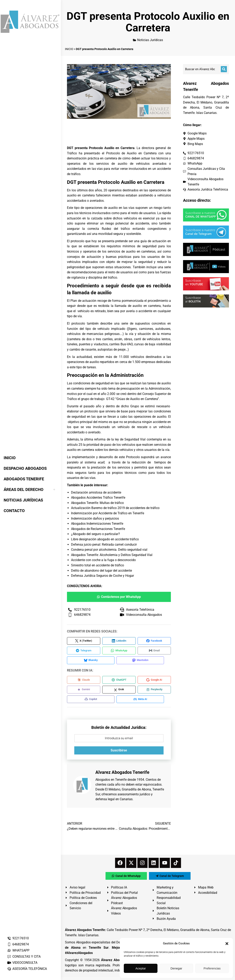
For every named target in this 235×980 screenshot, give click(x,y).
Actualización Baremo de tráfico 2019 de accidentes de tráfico (115, 508)
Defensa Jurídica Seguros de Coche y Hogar (102, 576)
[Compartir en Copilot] (91, 702)
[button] (227, 944)
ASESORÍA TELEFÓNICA (27, 969)
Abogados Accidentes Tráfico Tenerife (98, 498)
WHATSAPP (18, 950)
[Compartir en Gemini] (84, 692)
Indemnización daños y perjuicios (95, 518)
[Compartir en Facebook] (154, 641)
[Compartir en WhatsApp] (119, 651)
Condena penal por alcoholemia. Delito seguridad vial (109, 550)
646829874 (18, 944)
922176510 (18, 938)
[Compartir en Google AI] (154, 681)
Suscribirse (119, 753)
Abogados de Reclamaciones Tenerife (98, 529)
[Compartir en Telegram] (84, 651)
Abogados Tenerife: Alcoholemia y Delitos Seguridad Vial (112, 555)
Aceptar (141, 968)
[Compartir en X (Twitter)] (84, 641)
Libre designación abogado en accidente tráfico (105, 539)
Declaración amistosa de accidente (96, 492)
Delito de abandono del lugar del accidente (101, 571)
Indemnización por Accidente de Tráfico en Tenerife (108, 513)
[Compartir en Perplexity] (154, 692)
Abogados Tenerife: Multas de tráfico (97, 503)
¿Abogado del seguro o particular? (95, 534)
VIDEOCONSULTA (22, 963)
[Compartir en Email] (154, 651)
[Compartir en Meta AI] (142, 702)
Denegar (176, 968)
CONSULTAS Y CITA (24, 957)
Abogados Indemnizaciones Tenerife (97, 524)
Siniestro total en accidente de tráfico (98, 565)
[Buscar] (224, 69)
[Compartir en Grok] (119, 692)
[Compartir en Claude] (84, 681)
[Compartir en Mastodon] (142, 662)
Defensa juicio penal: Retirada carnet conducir (104, 545)
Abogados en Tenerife (111, 782)
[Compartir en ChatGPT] (119, 681)
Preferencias (212, 968)
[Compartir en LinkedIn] (119, 641)
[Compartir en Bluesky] (91, 662)
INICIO (69, 49)
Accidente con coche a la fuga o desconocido (103, 560)
